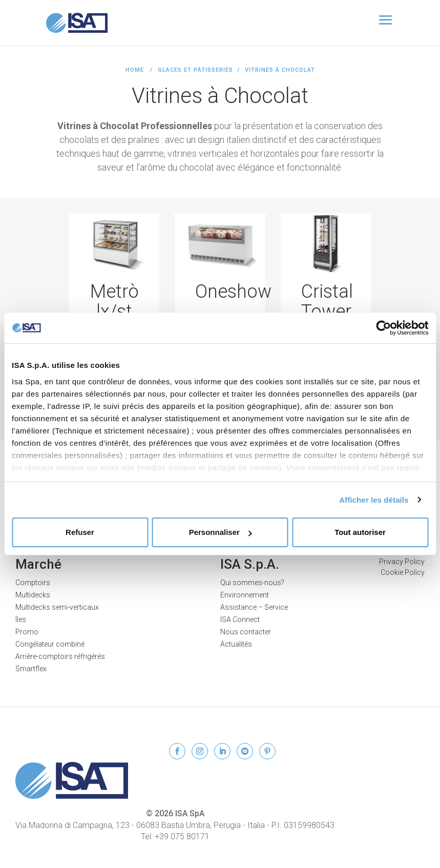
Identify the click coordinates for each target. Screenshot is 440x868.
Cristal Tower (327, 302)
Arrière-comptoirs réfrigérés (60, 656)
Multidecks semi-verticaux (57, 607)
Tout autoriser (360, 532)
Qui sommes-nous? (252, 583)
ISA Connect (240, 619)
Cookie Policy (403, 572)
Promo (27, 632)
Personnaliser (221, 532)
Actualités (236, 644)
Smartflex (31, 669)
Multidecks (33, 595)
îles (21, 619)
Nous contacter (246, 632)
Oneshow (233, 292)
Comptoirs (33, 583)
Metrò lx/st (114, 302)
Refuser (80, 532)
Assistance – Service (254, 607)
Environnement (245, 595)
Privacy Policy (402, 562)
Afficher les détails (374, 500)
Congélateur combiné (50, 644)
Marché (38, 564)
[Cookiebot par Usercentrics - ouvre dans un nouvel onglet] (383, 328)
